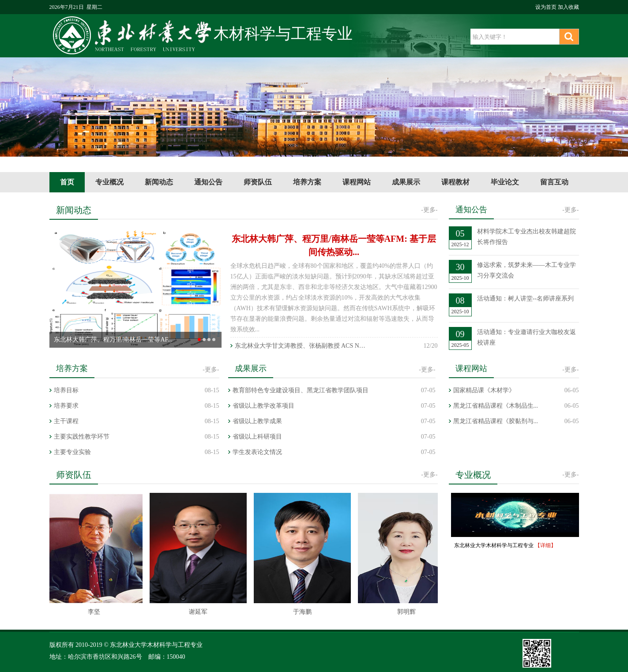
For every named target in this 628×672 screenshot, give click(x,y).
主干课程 (66, 421)
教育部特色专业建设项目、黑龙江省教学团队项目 (301, 390)
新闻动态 (159, 182)
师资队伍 (258, 182)
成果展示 (406, 182)
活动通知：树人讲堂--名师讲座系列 (525, 298)
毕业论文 (505, 182)
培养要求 (66, 406)
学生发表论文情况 (257, 452)
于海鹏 (303, 612)
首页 (67, 182)
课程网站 (357, 182)
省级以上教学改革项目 (263, 406)
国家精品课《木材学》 (484, 390)
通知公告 (208, 182)
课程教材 (455, 182)
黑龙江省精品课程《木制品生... (496, 406)
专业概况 (109, 182)
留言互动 (554, 182)
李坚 (95, 612)
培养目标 (66, 390)
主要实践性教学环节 (82, 437)
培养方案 (307, 182)
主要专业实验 (72, 452)
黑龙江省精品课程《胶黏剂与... (496, 421)
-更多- (429, 210)
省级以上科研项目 (257, 437)
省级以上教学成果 (257, 421)
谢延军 (199, 612)
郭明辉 (407, 612)
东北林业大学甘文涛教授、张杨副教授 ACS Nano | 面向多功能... (301, 346)
